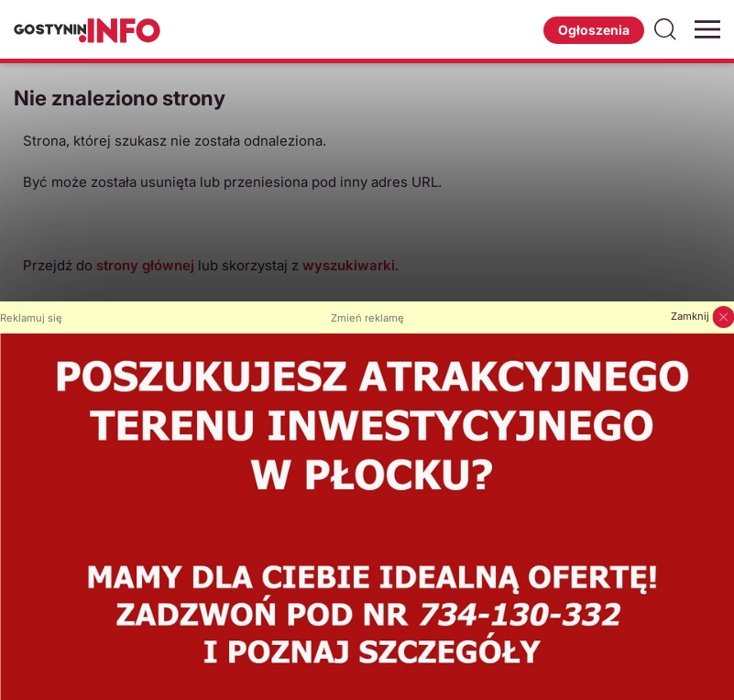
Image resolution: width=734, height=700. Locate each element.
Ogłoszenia (594, 30)
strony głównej (145, 265)
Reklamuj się (31, 318)
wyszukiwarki (349, 265)
